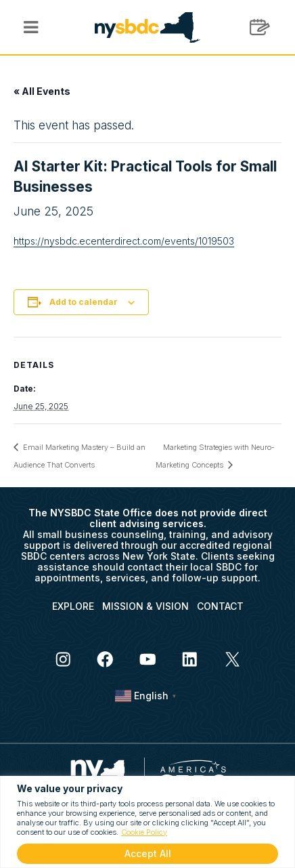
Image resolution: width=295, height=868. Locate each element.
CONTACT (220, 606)
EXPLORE (73, 606)
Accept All (148, 853)
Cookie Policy (144, 832)
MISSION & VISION (145, 606)
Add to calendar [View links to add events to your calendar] (84, 302)
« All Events (42, 91)
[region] (147, 822)
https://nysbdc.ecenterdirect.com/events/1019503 (124, 241)
